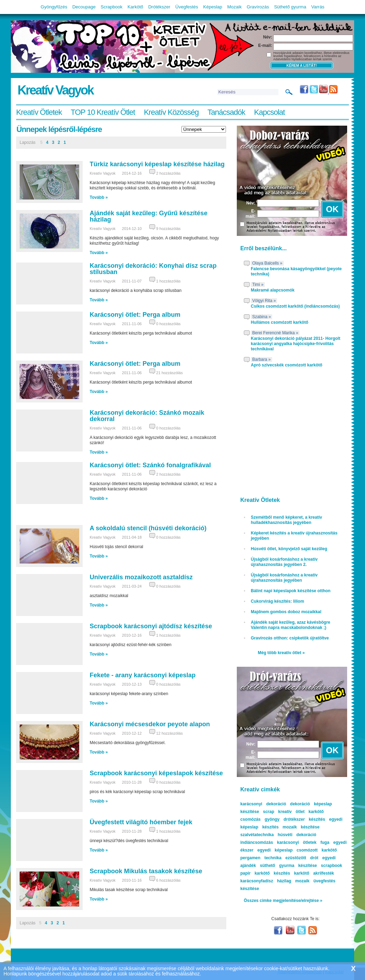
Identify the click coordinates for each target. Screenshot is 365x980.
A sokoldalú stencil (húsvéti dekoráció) (148, 528)
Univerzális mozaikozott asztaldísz (141, 577)
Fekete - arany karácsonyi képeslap (143, 675)
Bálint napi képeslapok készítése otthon (291, 591)
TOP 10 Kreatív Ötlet (103, 112)
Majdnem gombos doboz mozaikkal (286, 612)
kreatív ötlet (291, 812)
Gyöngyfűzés (54, 7)
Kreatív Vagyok (55, 90)
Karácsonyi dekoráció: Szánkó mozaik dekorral (147, 416)
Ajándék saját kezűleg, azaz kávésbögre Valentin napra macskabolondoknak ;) (291, 625)
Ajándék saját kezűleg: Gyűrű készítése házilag (149, 216)
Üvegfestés (187, 7)
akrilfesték (323, 873)
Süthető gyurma (290, 7)
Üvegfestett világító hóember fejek (141, 822)
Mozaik (235, 7)
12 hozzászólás (170, 733)
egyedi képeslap (275, 850)
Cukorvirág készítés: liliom (277, 601)
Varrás (318, 7)
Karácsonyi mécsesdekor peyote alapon (150, 724)
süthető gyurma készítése (288, 866)
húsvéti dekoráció (297, 835)
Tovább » (99, 197)
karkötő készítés (272, 873)
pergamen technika (261, 858)
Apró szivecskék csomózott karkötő (287, 365)
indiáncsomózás (257, 842)
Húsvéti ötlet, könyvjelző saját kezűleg (289, 549)
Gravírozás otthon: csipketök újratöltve (290, 638)
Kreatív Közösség (171, 112)
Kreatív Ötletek (39, 112)
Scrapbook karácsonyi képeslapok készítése (156, 773)
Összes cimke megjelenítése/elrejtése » (283, 901)
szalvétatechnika (257, 835)
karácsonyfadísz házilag (266, 881)
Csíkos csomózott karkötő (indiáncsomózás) (295, 306)
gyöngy (272, 819)
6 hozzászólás (168, 880)
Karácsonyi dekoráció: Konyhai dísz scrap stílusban (153, 269)
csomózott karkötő (317, 850)
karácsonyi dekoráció (263, 804)
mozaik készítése (301, 827)
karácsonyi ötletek (297, 842)
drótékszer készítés (304, 819)
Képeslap (213, 7)
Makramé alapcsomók (273, 290)
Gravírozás (258, 7)
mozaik (302, 881)
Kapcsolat (269, 112)
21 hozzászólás (170, 373)
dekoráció (300, 804)
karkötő (301, 873)
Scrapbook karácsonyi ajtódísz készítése (151, 626)
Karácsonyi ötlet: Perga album (135, 315)
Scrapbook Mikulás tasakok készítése (146, 871)
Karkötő (135, 7)
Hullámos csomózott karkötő (280, 322)
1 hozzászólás (168, 281)
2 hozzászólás (168, 173)
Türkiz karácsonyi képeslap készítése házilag (157, 164)
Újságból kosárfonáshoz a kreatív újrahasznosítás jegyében (284, 578)
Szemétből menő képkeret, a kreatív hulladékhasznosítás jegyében (286, 520)
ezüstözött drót (302, 858)
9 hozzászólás (168, 229)
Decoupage (84, 7)
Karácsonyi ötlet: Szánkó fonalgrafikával (150, 465)
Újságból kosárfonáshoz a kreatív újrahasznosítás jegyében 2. (284, 562)
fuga (325, 842)
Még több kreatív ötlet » (281, 653)
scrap (269, 812)
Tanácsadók (226, 112)
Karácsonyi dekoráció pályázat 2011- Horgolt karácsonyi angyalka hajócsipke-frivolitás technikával (295, 344)
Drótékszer (159, 7)
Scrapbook (111, 7)
